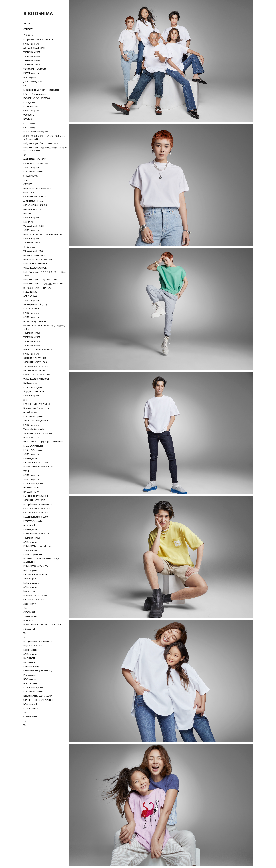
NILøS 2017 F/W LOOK (33, 646)
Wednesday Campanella (34, 429)
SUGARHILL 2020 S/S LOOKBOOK (38, 433)
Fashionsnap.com (31, 583)
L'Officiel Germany (31, 667)
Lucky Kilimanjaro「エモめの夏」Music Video (43, 284)
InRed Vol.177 (29, 621)
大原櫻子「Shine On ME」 (35, 391)
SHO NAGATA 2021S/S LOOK (36, 205)
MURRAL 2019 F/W (31, 437)
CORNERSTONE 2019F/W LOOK (37, 509)
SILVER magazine (31, 107)
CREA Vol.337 (29, 612)
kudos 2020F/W (30, 292)
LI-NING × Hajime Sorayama (36, 132)
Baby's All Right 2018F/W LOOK (37, 534)
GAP (25, 86)
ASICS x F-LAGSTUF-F (32, 209)
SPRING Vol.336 (30, 616)
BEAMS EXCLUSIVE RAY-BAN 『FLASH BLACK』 (43, 625)
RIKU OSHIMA (38, 13)
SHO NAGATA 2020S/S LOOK (36, 463)
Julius (26, 180)
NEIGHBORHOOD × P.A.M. (34, 371)
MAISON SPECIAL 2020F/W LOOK (38, 259)
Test (25, 633)
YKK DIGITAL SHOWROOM (35, 69)
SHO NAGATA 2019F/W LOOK (36, 513)
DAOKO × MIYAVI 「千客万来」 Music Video (43, 442)
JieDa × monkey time (33, 81)
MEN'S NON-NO (31, 296)
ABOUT (27, 24)
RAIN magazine (30, 383)
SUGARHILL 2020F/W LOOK (35, 362)
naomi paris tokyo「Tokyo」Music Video (41, 90)
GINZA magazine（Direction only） (39, 671)
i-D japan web (29, 629)
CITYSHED (28, 184)
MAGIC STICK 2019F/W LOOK (36, 421)
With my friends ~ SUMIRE (35, 226)
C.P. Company (29, 123)
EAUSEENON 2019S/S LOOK (36, 517)
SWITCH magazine (31, 44)
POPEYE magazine (31, 73)
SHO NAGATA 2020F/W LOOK (36, 366)
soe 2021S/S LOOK (32, 193)
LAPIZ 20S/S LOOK (31, 309)
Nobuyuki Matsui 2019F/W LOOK (38, 504)
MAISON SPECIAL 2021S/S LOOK (38, 188)
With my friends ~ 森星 (33, 251)
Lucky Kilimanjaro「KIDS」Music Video (41, 143)
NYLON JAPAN (30, 658)
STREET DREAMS (31, 176)
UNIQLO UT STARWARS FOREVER (38, 350)
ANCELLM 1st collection (34, 201)
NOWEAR (28, 119)
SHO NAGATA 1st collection (35, 575)
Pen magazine (30, 675)
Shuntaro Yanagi (31, 717)
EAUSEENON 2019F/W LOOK (36, 496)
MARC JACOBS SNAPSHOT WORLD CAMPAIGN (43, 234)
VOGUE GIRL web (31, 550)
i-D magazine (29, 102)
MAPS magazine (30, 542)
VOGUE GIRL (29, 115)
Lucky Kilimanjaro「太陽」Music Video (40, 279)
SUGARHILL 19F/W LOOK (34, 500)
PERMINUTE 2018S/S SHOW (36, 595)
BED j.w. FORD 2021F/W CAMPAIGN (38, 40)
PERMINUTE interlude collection (37, 546)
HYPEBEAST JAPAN (31, 488)
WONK (26, 471)
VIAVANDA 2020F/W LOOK (35, 268)
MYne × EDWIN (30, 604)
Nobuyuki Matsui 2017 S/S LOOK (38, 696)
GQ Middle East (30, 412)
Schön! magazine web (33, 555)
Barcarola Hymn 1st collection (36, 408)
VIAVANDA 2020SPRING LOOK (36, 379)
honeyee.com (29, 591)
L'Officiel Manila (30, 650)
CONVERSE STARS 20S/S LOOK (37, 375)
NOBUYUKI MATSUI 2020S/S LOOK (38, 467)
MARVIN (27, 213)
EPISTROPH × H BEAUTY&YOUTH (37, 404)
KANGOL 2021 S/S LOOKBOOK (37, 98)
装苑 (25, 400)
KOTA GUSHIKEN (31, 708)
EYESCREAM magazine (33, 172)
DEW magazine (30, 679)
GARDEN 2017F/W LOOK (34, 600)
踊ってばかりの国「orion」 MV (37, 288)
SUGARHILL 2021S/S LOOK (35, 197)
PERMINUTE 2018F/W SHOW (36, 566)
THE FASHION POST (32, 52)
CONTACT (28, 29)
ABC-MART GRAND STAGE (34, 48)
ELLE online (28, 222)
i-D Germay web (30, 704)
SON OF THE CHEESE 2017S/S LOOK (39, 700)
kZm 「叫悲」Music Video (35, 94)
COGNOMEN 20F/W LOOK (35, 358)
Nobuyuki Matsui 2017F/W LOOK (38, 641)
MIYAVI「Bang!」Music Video (36, 321)
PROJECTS (28, 35)
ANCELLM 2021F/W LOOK (35, 159)
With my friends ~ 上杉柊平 (35, 305)
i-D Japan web (29, 525)
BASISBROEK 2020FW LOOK (35, 264)
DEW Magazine (30, 77)
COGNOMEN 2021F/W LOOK (36, 163)
